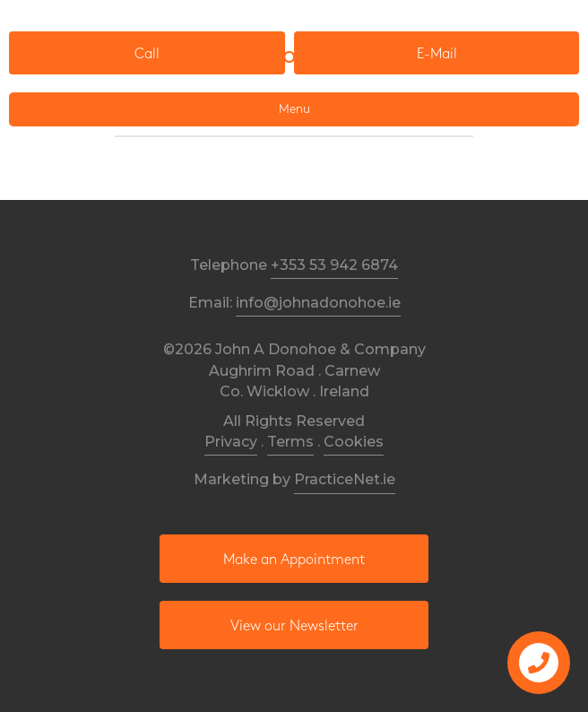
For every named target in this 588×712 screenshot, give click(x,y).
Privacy (231, 442)
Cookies (354, 442)
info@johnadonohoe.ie (318, 303)
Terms (290, 442)
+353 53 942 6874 (334, 265)
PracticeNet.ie (345, 479)
